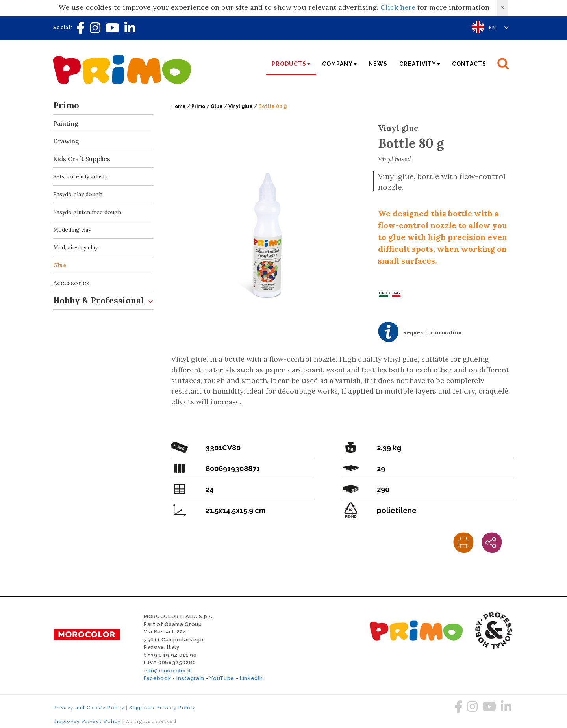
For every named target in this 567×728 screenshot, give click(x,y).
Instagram (190, 678)
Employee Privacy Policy (87, 721)
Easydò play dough (78, 194)
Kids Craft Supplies (103, 159)
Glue (60, 265)
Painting (103, 123)
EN (499, 28)
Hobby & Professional (103, 301)
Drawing (103, 141)
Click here (398, 7)
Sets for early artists (81, 176)
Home (179, 106)
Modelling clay (72, 230)
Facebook (157, 678)
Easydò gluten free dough (87, 212)
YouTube (222, 678)
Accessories (103, 283)
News (378, 64)
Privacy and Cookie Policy (89, 707)
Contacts (469, 64)
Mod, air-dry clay (75, 247)
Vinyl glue (241, 106)
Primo (103, 106)
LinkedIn (251, 678)
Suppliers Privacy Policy (162, 707)
